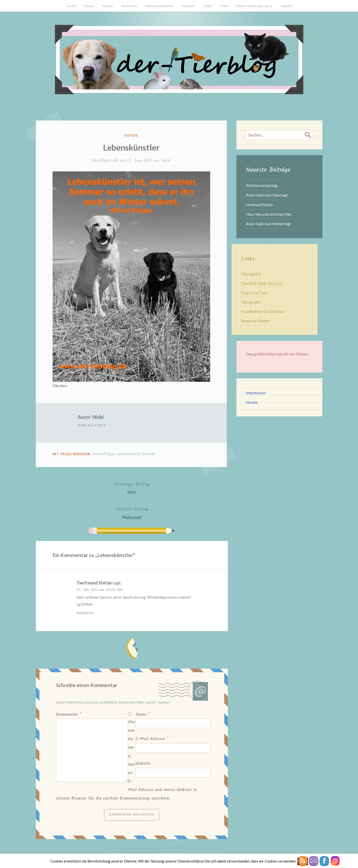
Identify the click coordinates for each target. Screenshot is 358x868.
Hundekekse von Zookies (263, 311)
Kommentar (69, 715)
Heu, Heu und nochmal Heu (269, 214)
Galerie (286, 6)
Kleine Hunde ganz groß (254, 6)
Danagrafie (251, 302)
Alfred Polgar (103, 454)
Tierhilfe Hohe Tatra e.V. (262, 283)
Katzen (108, 6)
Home (71, 6)
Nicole (252, 402)
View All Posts (92, 425)
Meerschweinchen (160, 6)
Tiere (224, 6)
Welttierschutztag (262, 185)
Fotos (131, 135)
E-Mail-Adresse (152, 739)
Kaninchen (129, 6)
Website (143, 764)
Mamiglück (251, 274)
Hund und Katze (259, 205)
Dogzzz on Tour (255, 293)
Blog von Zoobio (255, 321)
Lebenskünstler (128, 454)
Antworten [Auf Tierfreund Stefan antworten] (85, 613)
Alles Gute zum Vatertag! (267, 195)
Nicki (166, 161)
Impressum (256, 393)
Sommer (149, 454)
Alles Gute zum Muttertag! (269, 224)
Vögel (207, 6)
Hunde (89, 6)
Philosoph (132, 513)
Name (142, 715)
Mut (132, 488)
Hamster (188, 6)
